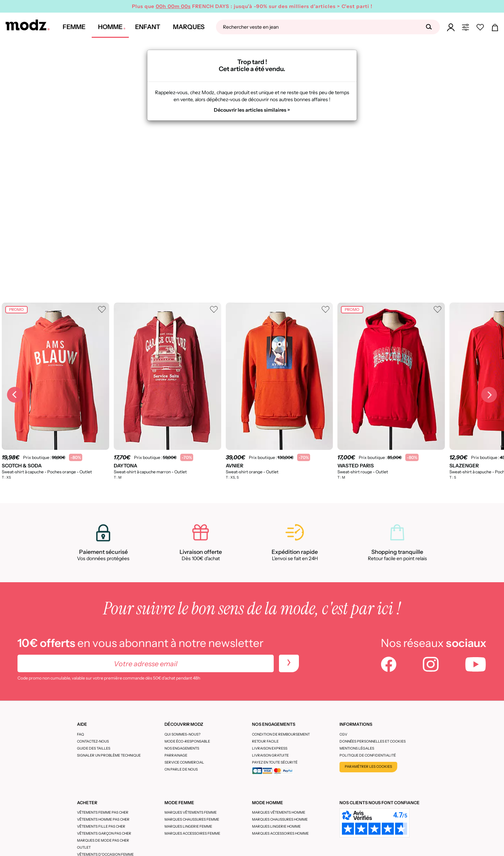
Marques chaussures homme (280, 819)
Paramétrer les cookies (368, 767)
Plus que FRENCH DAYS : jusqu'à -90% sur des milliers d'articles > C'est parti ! (252, 6)
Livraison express (270, 748)
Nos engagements (182, 748)
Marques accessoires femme (192, 833)
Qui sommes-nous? (183, 734)
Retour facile (265, 741)
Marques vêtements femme (191, 812)
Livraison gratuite (270, 755)
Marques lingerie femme (188, 826)
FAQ (80, 734)
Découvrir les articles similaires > (252, 110)
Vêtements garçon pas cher (104, 833)
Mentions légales (357, 748)
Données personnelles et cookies (373, 741)
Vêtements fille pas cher (101, 826)
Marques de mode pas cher (103, 840)
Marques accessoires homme (280, 833)
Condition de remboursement (281, 734)
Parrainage (176, 755)
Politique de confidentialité (368, 755)
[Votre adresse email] (146, 663)
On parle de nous (181, 769)
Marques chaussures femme (192, 819)
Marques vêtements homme (279, 812)
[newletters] (289, 663)
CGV (343, 734)
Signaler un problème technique (109, 755)
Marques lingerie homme (276, 826)
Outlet (84, 847)
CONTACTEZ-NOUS (93, 741)
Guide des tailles (94, 748)
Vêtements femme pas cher (103, 812)
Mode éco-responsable (187, 741)
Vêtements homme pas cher (103, 819)
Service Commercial (184, 762)
